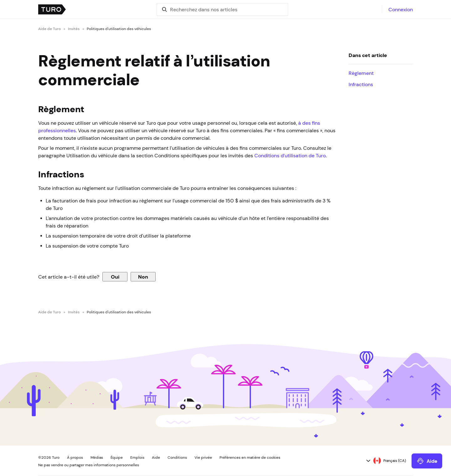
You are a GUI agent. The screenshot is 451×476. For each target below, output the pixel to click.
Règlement (361, 73)
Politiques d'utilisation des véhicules (119, 29)
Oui (115, 277)
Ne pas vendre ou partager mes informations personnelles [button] (89, 465)
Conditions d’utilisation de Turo (290, 155)
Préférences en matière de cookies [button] (250, 458)
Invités (74, 29)
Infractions (361, 84)
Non (143, 277)
